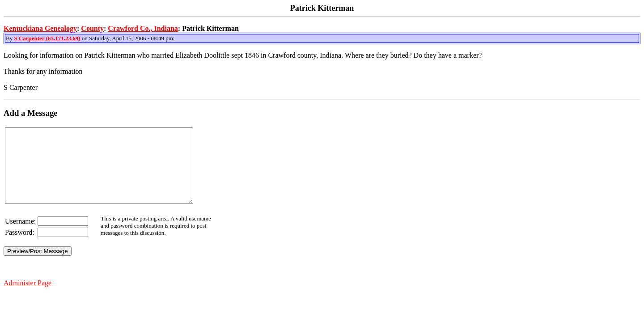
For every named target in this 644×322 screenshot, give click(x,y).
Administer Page (28, 298)
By (10, 38)
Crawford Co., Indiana (143, 28)
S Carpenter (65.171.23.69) (47, 38)
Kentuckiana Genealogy (40, 28)
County (92, 28)
